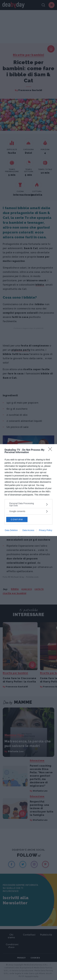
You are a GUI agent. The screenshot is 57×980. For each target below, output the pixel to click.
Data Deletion (11, 530)
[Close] (51, 450)
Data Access (28, 530)
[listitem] (28, 504)
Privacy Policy (46, 530)
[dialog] (28, 490)
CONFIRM (17, 519)
